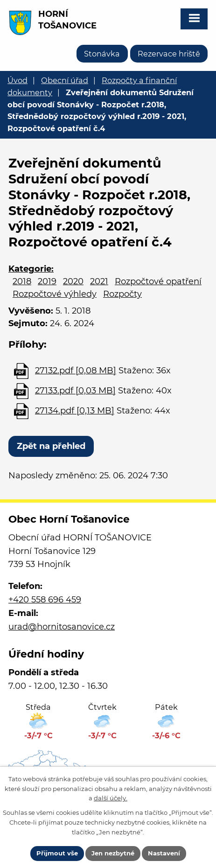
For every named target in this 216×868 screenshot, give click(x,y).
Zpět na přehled (51, 446)
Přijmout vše (57, 853)
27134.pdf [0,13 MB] (75, 411)
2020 (73, 281)
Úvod (17, 80)
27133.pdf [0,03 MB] (75, 391)
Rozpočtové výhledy (55, 294)
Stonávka (102, 54)
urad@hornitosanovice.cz (62, 627)
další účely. (111, 798)
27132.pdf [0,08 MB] (76, 371)
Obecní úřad (65, 80)
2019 (47, 281)
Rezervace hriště (169, 54)
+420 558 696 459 (45, 600)
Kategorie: (31, 269)
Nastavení (164, 853)
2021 (99, 281)
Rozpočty (122, 294)
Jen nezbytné (113, 853)
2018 (22, 281)
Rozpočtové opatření (158, 281)
